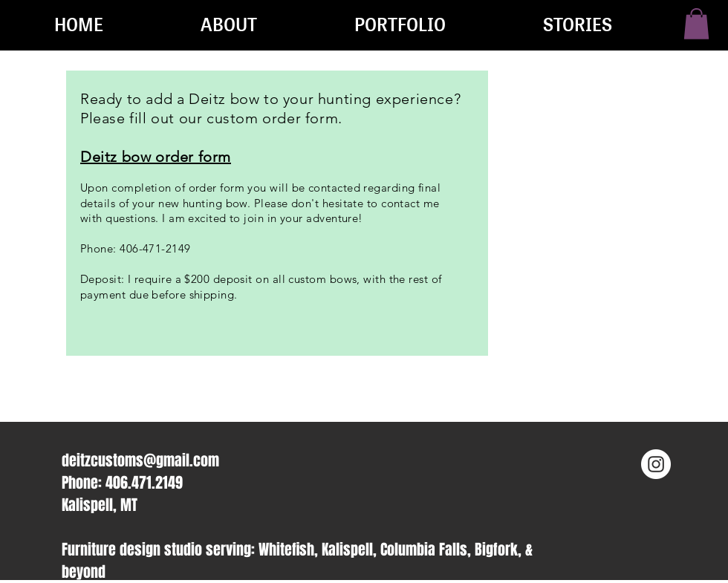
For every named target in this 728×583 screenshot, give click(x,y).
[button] (696, 24)
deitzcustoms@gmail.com (140, 460)
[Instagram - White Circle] (656, 464)
